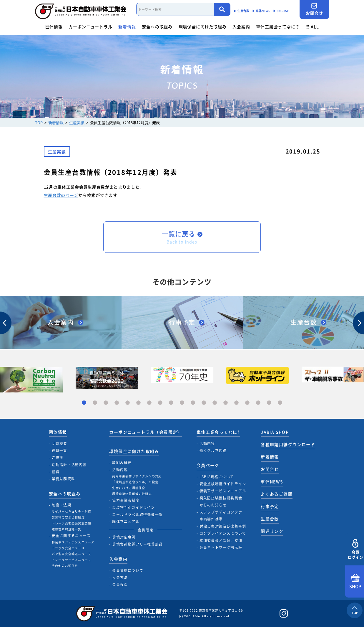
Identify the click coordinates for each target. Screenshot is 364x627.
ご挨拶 (58, 458)
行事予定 (270, 506)
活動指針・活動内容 (69, 465)
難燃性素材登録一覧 (67, 529)
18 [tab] (269, 403)
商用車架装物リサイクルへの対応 (137, 476)
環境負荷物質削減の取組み (132, 494)
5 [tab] (128, 403)
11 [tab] (193, 403)
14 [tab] (226, 403)
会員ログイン (355, 549)
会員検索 (120, 585)
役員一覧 (60, 451)
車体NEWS (272, 481)
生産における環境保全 (129, 488)
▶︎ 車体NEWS (261, 11)
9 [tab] (171, 403)
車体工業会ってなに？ (278, 27)
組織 (56, 472)
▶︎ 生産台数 (241, 11)
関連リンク (272, 531)
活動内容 (120, 470)
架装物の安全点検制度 (68, 517)
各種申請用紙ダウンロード (288, 444)
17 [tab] (258, 403)
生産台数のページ (61, 195)
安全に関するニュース (71, 536)
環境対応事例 (124, 537)
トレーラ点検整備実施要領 (72, 523)
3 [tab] (106, 403)
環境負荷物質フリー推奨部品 (137, 544)
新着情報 (127, 27)
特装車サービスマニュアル (223, 491)
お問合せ (314, 9)
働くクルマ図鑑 (213, 451)
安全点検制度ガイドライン (223, 484)
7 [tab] (149, 403)
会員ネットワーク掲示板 (221, 547)
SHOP (355, 582)
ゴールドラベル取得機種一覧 (137, 514)
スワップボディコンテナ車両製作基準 (221, 516)
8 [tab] (160, 403)
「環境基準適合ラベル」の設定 (135, 482)
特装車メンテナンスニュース (73, 542)
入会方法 (120, 577)
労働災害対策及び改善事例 (223, 526)
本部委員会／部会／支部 (221, 540)
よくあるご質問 (277, 494)
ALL (312, 27)
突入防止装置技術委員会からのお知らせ (221, 501)
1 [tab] (84, 403)
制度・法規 (62, 505)
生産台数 (270, 519)
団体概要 (60, 443)
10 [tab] (182, 403)
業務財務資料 (63, 479)
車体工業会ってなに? (218, 432)
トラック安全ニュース (68, 548)
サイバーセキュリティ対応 (72, 511)
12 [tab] (204, 403)
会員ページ (208, 465)
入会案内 (241, 27)
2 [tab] (95, 403)
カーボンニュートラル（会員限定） (145, 432)
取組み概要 (122, 463)
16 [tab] (247, 403)
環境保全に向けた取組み (203, 27)
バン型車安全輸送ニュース (72, 554)
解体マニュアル (126, 522)
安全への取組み (157, 27)
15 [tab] (236, 403)
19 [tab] (280, 403)
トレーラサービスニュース (72, 560)
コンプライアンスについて (223, 533)
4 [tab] (117, 403)
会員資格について (128, 570)
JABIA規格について (217, 477)
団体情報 (54, 27)
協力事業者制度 (126, 500)
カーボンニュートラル (90, 27)
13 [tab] (215, 403)
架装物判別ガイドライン (133, 507)
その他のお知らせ (65, 566)
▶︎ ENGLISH (281, 11)
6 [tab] (138, 403)
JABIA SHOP (275, 432)
